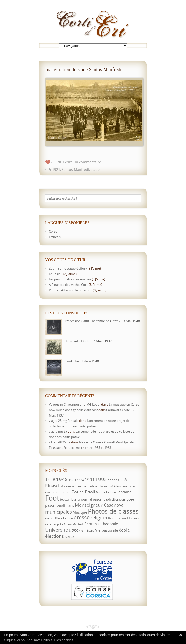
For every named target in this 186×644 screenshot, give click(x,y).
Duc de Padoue (106, 492)
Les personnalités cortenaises (70, 279)
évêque (69, 537)
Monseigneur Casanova (99, 505)
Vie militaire (87, 531)
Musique (80, 512)
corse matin (128, 486)
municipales (59, 512)
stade (95, 169)
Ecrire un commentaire (82, 162)
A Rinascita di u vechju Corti (68, 285)
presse (81, 517)
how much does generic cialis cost (73, 410)
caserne (81, 486)
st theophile (108, 524)
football (65, 499)
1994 (90, 480)
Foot (52, 498)
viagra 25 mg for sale (64, 421)
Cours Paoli (83, 492)
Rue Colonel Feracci (124, 518)
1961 (72, 480)
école (124, 530)
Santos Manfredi (75, 169)
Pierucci (50, 518)
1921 (56, 169)
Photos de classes (113, 511)
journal (76, 499)
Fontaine (124, 492)
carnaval (70, 486)
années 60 (116, 480)
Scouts (91, 524)
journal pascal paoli (96, 499)
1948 (62, 479)
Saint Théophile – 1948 (82, 361)
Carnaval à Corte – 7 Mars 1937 (88, 341)
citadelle (92, 486)
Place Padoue (64, 518)
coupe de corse (58, 492)
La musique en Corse (124, 404)
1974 (80, 480)
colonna (102, 486)
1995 (101, 479)
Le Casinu (56, 274)
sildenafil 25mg (60, 442)
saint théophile (54, 524)
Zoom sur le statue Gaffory (68, 268)
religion (99, 518)
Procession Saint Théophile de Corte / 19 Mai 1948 (102, 321)
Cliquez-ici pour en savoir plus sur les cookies (39, 640)
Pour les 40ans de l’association (71, 290)
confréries (114, 486)
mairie (70, 506)
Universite (57, 530)
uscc (73, 530)
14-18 (50, 480)
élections (54, 536)
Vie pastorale (107, 530)
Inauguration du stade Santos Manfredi (83, 69)
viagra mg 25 (58, 431)
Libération (118, 499)
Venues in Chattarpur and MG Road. (75, 404)
